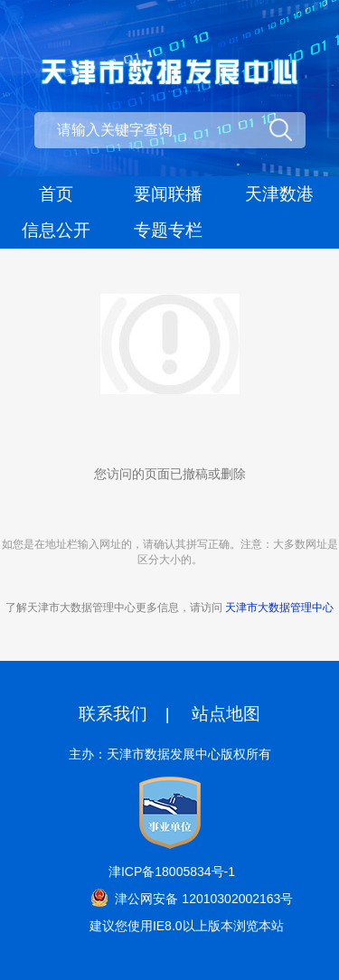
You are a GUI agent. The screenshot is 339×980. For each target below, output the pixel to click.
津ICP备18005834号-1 (172, 872)
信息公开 (56, 230)
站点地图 (226, 714)
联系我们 (113, 714)
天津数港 (279, 194)
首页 (56, 194)
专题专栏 (168, 230)
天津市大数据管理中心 (279, 608)
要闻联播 (168, 194)
